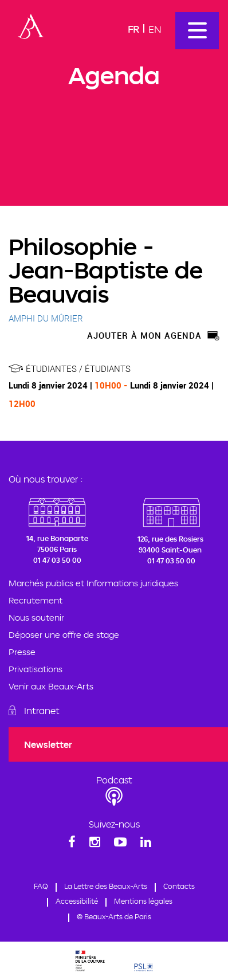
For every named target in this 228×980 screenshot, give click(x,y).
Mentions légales (143, 901)
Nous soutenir (36, 618)
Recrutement (36, 600)
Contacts (179, 886)
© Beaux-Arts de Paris (114, 916)
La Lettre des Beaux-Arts (106, 886)
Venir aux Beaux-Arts (51, 686)
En (155, 29)
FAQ (41, 886)
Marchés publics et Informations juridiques (93, 583)
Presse (22, 652)
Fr (133, 29)
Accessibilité (77, 901)
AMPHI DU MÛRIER (46, 318)
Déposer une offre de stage (64, 635)
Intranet (42, 711)
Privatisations (36, 669)
